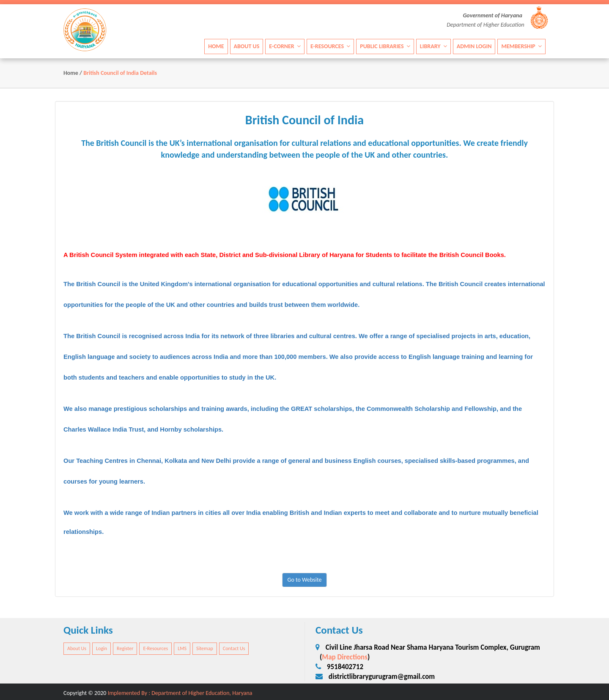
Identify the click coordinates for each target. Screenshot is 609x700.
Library (433, 46)
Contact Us (234, 648)
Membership (521, 46)
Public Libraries (385, 46)
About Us (247, 46)
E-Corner (285, 46)
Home (216, 46)
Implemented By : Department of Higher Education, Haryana (180, 693)
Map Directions (345, 657)
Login (101, 648)
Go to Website (305, 580)
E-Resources (330, 46)
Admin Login (474, 46)
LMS (182, 648)
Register (125, 648)
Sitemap (205, 648)
